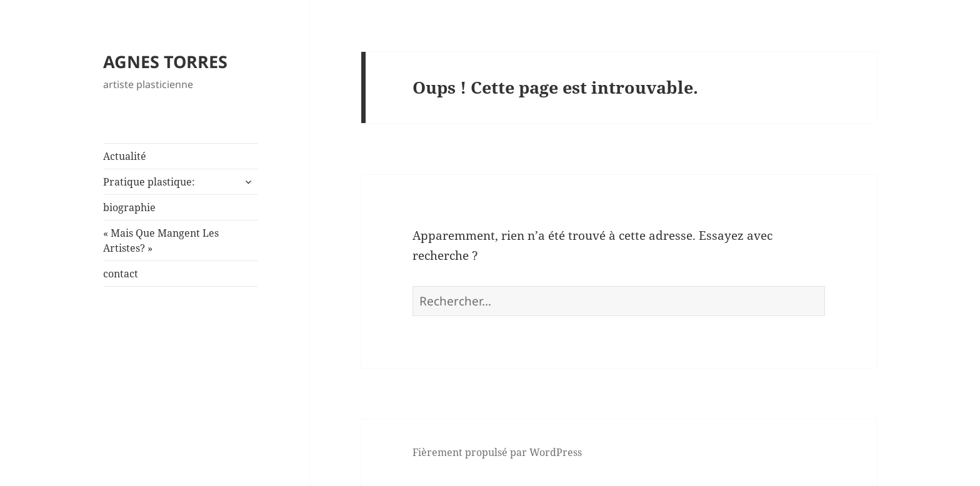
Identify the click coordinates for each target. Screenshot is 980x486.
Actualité (125, 156)
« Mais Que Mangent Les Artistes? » (161, 241)
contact (121, 274)
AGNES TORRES (165, 62)
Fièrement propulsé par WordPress (497, 452)
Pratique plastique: (149, 182)
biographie (129, 207)
